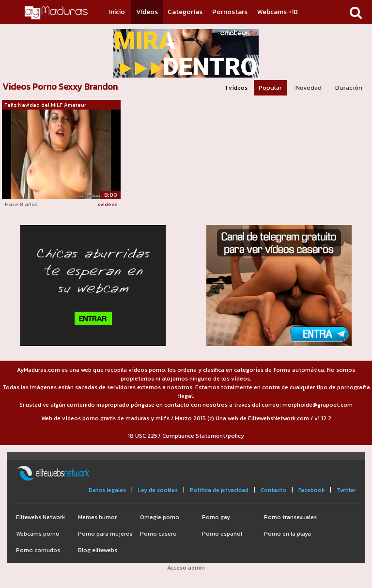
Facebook (311, 490)
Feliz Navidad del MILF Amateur (45, 105)
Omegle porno (160, 517)
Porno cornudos (38, 550)
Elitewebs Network (40, 517)
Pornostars (230, 12)
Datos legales (107, 490)
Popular (270, 87)
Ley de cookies (158, 490)
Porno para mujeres (105, 534)
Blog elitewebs (98, 550)
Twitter (346, 490)
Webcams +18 (278, 12)
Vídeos (147, 12)
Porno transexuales (290, 517)
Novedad (309, 87)
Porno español (222, 534)
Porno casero (158, 534)
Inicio (117, 12)
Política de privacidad (219, 490)
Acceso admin (186, 568)
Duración (349, 87)
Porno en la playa (287, 534)
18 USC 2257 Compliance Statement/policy (186, 436)
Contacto (273, 490)
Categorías (185, 12)
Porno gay (216, 517)
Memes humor (97, 517)
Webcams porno (38, 534)
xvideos (108, 204)
